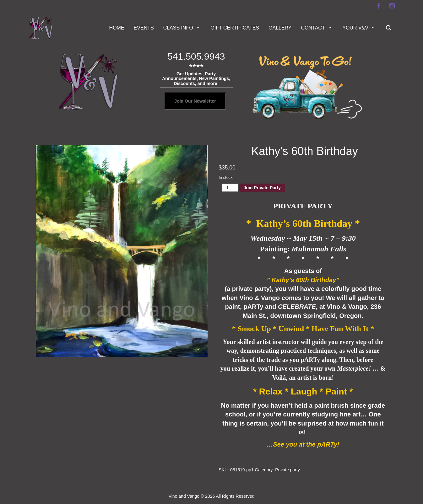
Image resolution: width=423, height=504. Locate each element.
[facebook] (378, 6)
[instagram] (392, 6)
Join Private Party (262, 188)
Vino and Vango (184, 496)
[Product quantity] (230, 188)
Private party (287, 470)
